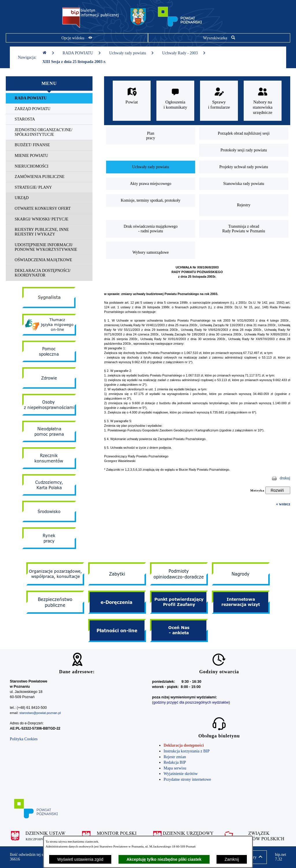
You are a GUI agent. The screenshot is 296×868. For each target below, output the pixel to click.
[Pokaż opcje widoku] (77, 38)
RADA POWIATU (82, 53)
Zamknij (232, 859)
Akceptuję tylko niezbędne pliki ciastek (164, 859)
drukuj (285, 478)
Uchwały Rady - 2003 (184, 53)
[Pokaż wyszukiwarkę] (219, 38)
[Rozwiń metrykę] (278, 490)
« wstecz (283, 504)
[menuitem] (49, 98)
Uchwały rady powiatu (132, 53)
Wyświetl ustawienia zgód (80, 859)
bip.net (281, 857)
